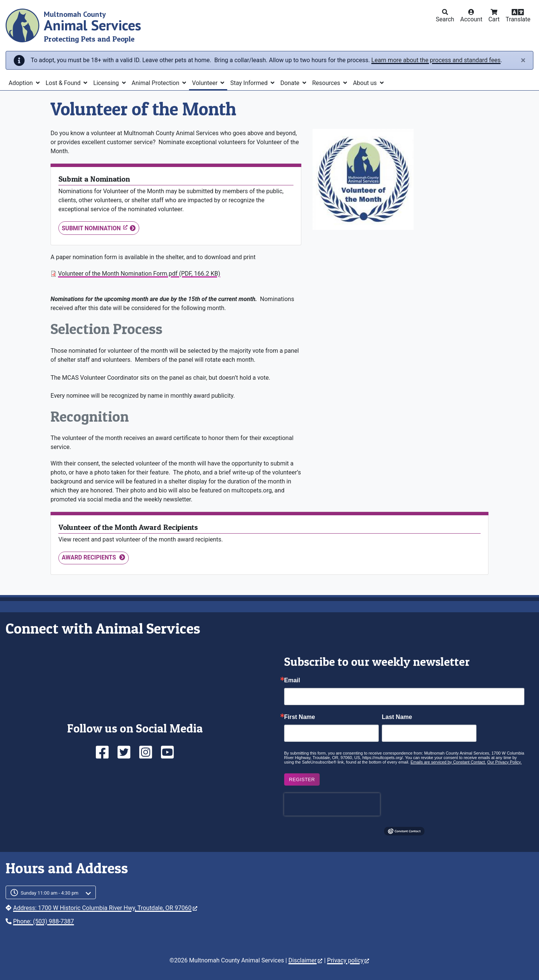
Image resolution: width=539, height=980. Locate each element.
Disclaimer (305, 960)
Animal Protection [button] (156, 83)
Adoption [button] (22, 83)
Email (292, 680)
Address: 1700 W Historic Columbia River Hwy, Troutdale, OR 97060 (105, 908)
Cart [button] (494, 19)
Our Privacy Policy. (505, 762)
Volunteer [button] (205, 83)
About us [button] (366, 83)
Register (302, 779)
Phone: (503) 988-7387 (44, 921)
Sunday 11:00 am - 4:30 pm (50, 893)
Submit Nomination (95, 228)
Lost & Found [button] (64, 83)
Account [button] (471, 19)
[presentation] (332, 804)
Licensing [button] (107, 83)
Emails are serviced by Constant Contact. (448, 762)
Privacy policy (348, 960)
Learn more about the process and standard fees (436, 60)
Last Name (397, 717)
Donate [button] (291, 83)
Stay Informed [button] (250, 83)
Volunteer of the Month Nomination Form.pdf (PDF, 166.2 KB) (139, 274)
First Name (300, 717)
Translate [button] (518, 19)
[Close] (523, 60)
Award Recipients (90, 558)
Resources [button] (327, 83)
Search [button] (445, 19)
